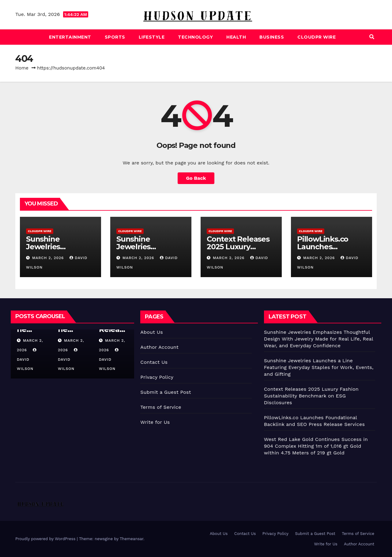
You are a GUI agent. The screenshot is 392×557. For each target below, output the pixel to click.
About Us (151, 332)
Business (272, 37)
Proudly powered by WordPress (46, 539)
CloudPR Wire (317, 37)
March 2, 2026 (49, 258)
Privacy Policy (157, 377)
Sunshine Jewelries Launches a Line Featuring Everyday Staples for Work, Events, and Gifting (319, 367)
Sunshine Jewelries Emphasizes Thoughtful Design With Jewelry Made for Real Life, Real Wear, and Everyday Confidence (319, 339)
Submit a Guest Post (166, 392)
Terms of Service (161, 407)
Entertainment (70, 37)
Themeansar (132, 539)
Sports (115, 37)
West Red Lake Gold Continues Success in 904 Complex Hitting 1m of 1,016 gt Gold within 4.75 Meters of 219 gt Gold (316, 446)
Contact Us (154, 362)
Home (22, 68)
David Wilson (27, 359)
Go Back (196, 178)
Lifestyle (152, 37)
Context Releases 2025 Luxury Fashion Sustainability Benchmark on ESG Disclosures (311, 396)
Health (236, 37)
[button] (372, 37)
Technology (195, 37)
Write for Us (155, 422)
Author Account (159, 347)
